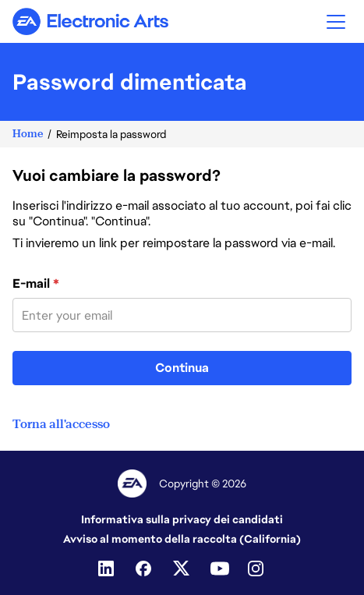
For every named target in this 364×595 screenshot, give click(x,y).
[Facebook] (145, 568)
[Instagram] (257, 568)
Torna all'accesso (61, 424)
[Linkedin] (108, 568)
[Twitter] (182, 568)
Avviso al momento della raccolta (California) (182, 539)
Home (28, 134)
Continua (182, 368)
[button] (336, 21)
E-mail (36, 284)
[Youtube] (220, 568)
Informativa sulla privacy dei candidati (182, 519)
